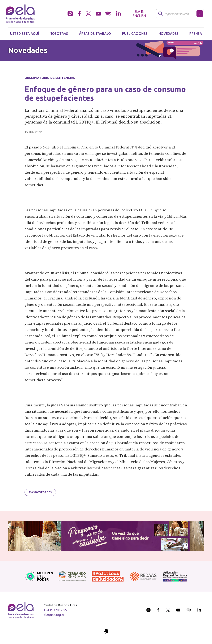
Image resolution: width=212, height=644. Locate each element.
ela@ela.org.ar (54, 615)
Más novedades (40, 492)
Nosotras (59, 34)
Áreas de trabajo (95, 34)
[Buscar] (178, 14)
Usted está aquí (24, 34)
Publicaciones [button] (135, 34)
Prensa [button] (196, 34)
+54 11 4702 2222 (56, 610)
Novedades (168, 34)
